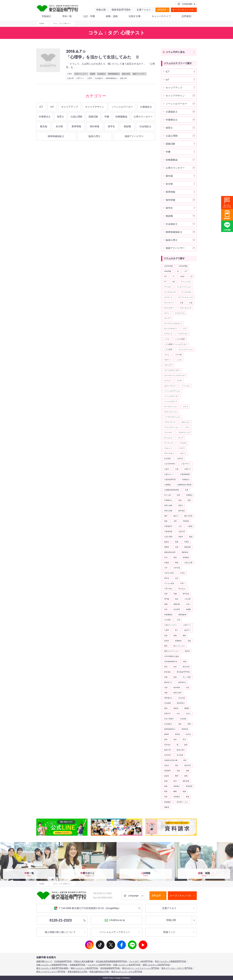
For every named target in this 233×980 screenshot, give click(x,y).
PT (165, 282)
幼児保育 (177, 609)
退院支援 (186, 781)
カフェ (167, 313)
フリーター (168, 433)
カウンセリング (186, 308)
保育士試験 (168, 511)
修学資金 (182, 511)
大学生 (182, 573)
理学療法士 (168, 698)
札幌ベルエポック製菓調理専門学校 (52, 965)
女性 (177, 578)
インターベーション (184, 287)
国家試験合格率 (170, 552)
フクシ (187, 427)
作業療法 (189, 495)
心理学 (69, 74)
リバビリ (182, 448)
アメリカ (167, 287)
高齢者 (167, 807)
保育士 (60, 117)
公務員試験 (168, 531)
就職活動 (177, 604)
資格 (186, 776)
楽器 (175, 677)
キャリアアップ (70, 107)
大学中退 (177, 568)
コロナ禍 (178, 355)
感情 (184, 636)
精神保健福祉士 (114, 74)
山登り (188, 604)
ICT (41, 107)
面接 (184, 791)
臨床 (186, 745)
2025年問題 (169, 266)
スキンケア (168, 365)
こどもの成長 (180, 339)
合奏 (177, 547)
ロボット (183, 453)
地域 (175, 557)
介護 (177, 469)
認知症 (167, 776)
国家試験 (93, 117)
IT (174, 276)
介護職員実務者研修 (172, 490)
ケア (185, 329)
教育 (166, 646)
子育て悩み (168, 589)
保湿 (180, 500)
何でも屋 (167, 495)
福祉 (180, 724)
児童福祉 (186, 521)
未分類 (59, 126)
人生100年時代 (170, 464)
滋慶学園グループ (44, 961)
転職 (166, 781)
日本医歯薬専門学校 (63, 961)
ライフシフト (169, 443)
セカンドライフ (170, 386)
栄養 (166, 677)
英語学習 (188, 765)
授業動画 (178, 641)
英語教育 (167, 771)
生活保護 (167, 703)
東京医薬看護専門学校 (110, 968)
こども (167, 339)
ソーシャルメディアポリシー (115, 932)
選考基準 (189, 786)
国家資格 (185, 552)
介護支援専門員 (170, 479)
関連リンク (169, 932)
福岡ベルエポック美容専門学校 (156, 965)
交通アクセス (144, 10)
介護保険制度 (185, 474)
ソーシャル (186, 386)
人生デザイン (186, 464)
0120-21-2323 (68, 920)
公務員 (190, 526)
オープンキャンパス (183, 10)
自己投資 (180, 755)
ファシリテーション (172, 427)
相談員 (176, 708)
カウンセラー (169, 308)
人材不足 (180, 459)
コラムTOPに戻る (175, 52)
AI (178, 271)
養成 (188, 797)
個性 (166, 516)
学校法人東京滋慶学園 (84, 961)
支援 (189, 641)
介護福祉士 (146, 107)
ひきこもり (186, 422)
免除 (166, 521)
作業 (178, 495)
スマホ (179, 381)
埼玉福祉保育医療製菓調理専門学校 (111, 961)
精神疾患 (185, 729)
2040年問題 (183, 266)
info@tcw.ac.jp (115, 920)
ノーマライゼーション (172, 417)
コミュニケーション (186, 349)
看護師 (187, 708)
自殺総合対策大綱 (171, 760)
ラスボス (183, 443)
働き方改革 (188, 516)
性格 (166, 636)
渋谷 (188, 687)
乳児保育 (167, 459)
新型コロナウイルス (172, 651)
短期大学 (167, 713)
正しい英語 (187, 677)
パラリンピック (170, 422)
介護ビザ (188, 469)
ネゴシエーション (171, 412)
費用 (177, 776)
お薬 (182, 303)
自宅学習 (167, 755)
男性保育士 (181, 703)
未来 (175, 667)
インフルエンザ (170, 292)
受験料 (167, 547)
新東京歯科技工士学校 (77, 972)
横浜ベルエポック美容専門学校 (84, 968)
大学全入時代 (169, 573)
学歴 (166, 594)
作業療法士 (45, 117)
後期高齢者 (182, 615)
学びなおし (182, 589)
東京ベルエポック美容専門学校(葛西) (52, 968)
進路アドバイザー (139, 74)
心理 (178, 620)
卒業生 (187, 542)
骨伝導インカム (182, 802)
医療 (177, 542)
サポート (167, 360)
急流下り (188, 630)
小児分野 (188, 599)
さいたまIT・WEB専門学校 (141, 961)
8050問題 (168, 271)
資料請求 (162, 10)
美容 (175, 739)
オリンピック (169, 303)
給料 (166, 739)
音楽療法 (177, 797)
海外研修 (95, 126)
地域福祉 (186, 557)
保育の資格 (168, 505)
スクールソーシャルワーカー (175, 375)
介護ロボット (169, 474)
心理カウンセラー (81, 74)
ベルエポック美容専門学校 (99, 965)
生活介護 (182, 698)
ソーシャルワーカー (122, 107)
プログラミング (184, 433)
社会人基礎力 (169, 719)
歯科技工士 (168, 682)
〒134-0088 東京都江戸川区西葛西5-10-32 (87, 908)
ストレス (167, 381)
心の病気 (167, 620)
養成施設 (167, 802)
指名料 (167, 641)
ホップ (181, 438)
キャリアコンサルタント (173, 323)
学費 (107, 117)
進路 (166, 786)
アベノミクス (186, 282)
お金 (191, 303)
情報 (175, 636)
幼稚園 (188, 609)
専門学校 (186, 594)
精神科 (167, 734)
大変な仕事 (188, 563)
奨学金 (167, 578)
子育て (182, 583)
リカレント (168, 448)
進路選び (177, 786)
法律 (166, 687)
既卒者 (187, 651)
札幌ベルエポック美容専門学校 (127, 965)
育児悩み (167, 745)
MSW (182, 276)
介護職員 (167, 485)
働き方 (176, 516)
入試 (180, 526)
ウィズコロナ (186, 292)
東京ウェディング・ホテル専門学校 (127, 972)
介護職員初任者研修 (184, 485)
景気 (166, 667)
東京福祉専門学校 (183, 672)
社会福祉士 (102, 74)
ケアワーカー (183, 334)
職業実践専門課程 (121, 10)
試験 (188, 771)
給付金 (188, 734)
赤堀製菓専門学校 (77, 965)
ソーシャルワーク (171, 401)
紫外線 (177, 734)
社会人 (188, 713)
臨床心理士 (126, 74)
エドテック (168, 297)
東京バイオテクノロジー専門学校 (51, 972)
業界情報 (76, 126)
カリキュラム (180, 313)
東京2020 (186, 667)
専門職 (167, 599)
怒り (177, 630)
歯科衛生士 (182, 682)
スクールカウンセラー (172, 370)
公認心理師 (76, 117)
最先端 (44, 126)
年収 (166, 609)
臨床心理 (123, 78)
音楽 (166, 797)
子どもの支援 (169, 583)
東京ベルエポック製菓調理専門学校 (170, 961)
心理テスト (80, 78)
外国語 (167, 563)
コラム (167, 355)
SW (174, 282)
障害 (166, 791)
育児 (184, 739)
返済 (175, 781)
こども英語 (168, 349)
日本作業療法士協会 (172, 656)
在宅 (166, 557)
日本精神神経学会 (171, 661)
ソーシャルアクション (172, 391)
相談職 (93, 74)
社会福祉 (183, 719)
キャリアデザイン (95, 107)
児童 (175, 521)
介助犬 (167, 469)
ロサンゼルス (169, 453)
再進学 (181, 537)
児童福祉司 (168, 526)
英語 (177, 765)
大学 (166, 568)
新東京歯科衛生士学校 (99, 972)
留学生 (111, 126)
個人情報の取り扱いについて (60, 932)
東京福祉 (167, 672)
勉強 (191, 537)
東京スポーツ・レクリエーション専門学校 (140, 968)
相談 (166, 708)
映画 (185, 661)
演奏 (166, 693)
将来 (177, 599)
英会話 (167, 765)
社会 (178, 713)
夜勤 (177, 563)
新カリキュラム (179, 646)
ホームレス (168, 438)
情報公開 (101, 10)
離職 (175, 791)
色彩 (185, 760)
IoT (52, 107)
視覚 (178, 771)
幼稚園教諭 (121, 117)
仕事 (186, 490)
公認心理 (70, 78)
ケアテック (168, 334)
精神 (189, 724)
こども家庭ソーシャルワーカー (176, 344)
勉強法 (167, 542)
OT (192, 276)
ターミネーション (171, 407)
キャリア (167, 318)
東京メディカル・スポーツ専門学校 (177, 968)
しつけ (179, 360)
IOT (166, 276)
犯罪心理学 (177, 693)
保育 (189, 500)
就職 (166, 604)
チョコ (186, 407)
